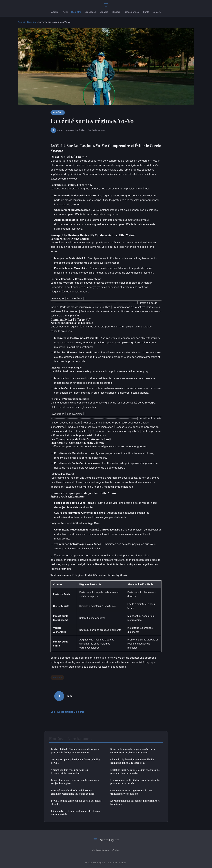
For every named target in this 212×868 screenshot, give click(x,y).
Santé (146, 12)
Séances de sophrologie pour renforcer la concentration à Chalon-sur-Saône (133, 751)
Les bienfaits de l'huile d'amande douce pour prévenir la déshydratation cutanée (75, 751)
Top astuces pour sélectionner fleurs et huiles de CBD (76, 761)
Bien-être (76, 12)
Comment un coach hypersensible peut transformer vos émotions (131, 792)
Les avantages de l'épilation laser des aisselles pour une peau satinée (135, 782)
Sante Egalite (106, 840)
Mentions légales (100, 850)
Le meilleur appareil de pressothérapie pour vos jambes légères (75, 782)
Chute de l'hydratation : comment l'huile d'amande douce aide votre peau (132, 761)
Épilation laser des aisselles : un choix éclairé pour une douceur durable (135, 771)
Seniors (157, 12)
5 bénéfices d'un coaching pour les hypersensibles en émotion (69, 771)
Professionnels (132, 12)
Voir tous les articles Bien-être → (69, 712)
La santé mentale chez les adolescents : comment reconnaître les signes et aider (73, 792)
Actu (65, 12)
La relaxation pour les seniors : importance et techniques (135, 802)
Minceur (116, 12)
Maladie (104, 12)
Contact (116, 850)
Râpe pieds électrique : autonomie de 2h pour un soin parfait (76, 813)
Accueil (55, 12)
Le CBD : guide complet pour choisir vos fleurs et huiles (76, 802)
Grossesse (90, 12)
